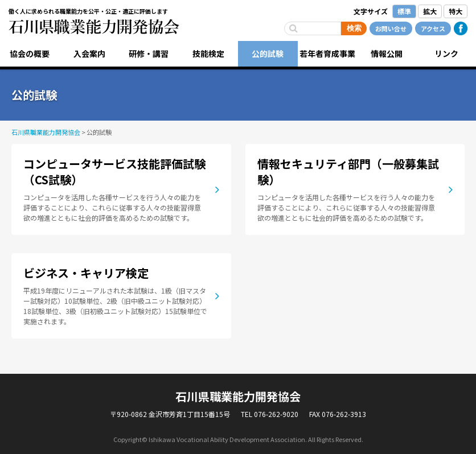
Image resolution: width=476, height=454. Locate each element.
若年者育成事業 (327, 53)
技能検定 (208, 53)
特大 (456, 11)
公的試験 (268, 53)
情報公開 (387, 53)
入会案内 (89, 53)
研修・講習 (149, 53)
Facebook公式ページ (461, 28)
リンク (446, 53)
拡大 (430, 11)
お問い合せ (391, 28)
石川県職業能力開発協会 (94, 27)
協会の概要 (30, 53)
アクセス (433, 28)
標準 (404, 11)
